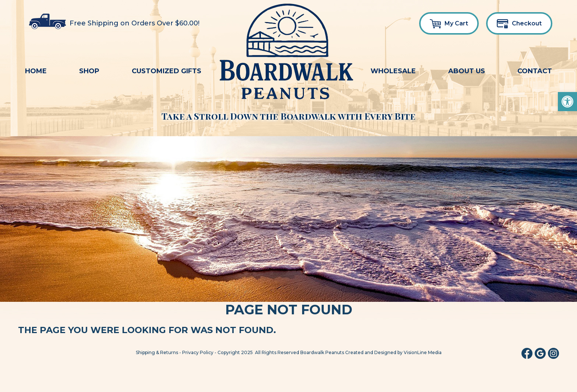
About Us (467, 71)
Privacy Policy (198, 352)
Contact (535, 71)
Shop (89, 71)
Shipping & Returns (157, 352)
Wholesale (393, 71)
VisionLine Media (423, 352)
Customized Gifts (167, 71)
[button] (567, 102)
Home (36, 71)
